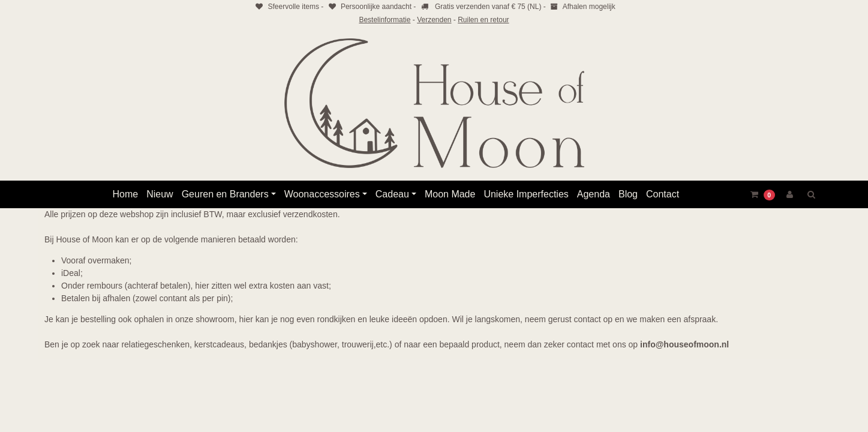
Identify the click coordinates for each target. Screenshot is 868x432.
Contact (663, 194)
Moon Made (450, 194)
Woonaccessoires (322, 194)
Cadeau (392, 194)
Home (126, 194)
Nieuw (160, 194)
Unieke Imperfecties (526, 194)
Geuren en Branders (225, 194)
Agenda (594, 194)
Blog (628, 194)
